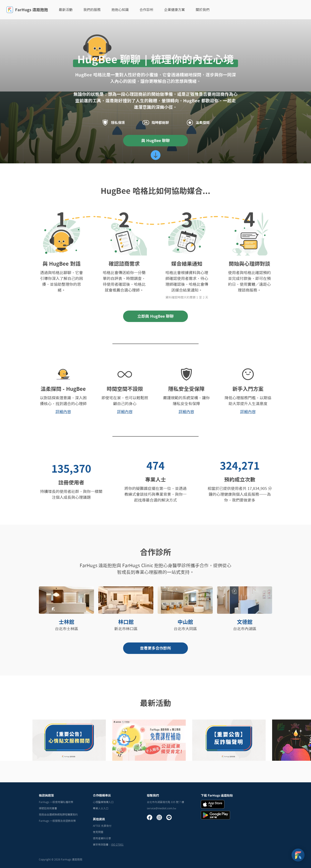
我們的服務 (92, 10)
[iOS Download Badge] (213, 804)
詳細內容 (63, 412)
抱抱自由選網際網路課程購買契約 (58, 814)
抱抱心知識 (120, 10)
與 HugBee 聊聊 (155, 140)
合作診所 (146, 10)
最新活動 (66, 10)
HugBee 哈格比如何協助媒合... (155, 191)
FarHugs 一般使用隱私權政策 (56, 802)
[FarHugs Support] (298, 855)
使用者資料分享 (102, 838)
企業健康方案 (175, 10)
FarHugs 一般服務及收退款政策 (57, 821)
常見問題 (98, 832)
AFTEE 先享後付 (102, 826)
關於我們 (203, 10)
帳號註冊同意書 (48, 808)
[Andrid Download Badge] (215, 815)
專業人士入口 (101, 808)
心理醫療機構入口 (103, 802)
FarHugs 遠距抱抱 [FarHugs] (27, 10)
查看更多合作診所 (155, 648)
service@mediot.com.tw (162, 808)
